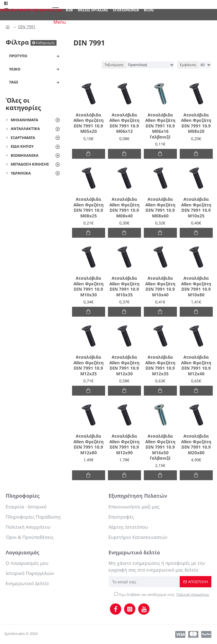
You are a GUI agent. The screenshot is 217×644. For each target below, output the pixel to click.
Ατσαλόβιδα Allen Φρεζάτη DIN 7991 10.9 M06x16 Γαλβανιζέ (160, 126)
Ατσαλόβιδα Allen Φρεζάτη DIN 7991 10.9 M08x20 (196, 123)
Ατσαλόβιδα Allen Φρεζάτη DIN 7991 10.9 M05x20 (89, 123)
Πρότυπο (18, 56)
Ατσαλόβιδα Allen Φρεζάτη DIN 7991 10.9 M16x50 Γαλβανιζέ (160, 447)
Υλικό (15, 69)
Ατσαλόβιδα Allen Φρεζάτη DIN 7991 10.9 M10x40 (160, 286)
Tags (14, 82)
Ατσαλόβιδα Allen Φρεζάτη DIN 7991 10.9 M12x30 (124, 365)
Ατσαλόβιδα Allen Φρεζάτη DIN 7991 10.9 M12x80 (89, 444)
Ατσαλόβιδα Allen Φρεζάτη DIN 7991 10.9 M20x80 (196, 444)
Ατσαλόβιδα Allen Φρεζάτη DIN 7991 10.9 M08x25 (89, 208)
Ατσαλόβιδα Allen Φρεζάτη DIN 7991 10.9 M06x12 (124, 123)
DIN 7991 (27, 27)
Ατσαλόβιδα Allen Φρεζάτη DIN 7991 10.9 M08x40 (124, 208)
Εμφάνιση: (188, 65)
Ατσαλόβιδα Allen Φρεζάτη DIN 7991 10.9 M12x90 (124, 444)
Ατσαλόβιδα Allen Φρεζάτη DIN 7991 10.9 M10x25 (196, 208)
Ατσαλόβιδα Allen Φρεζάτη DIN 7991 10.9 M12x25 (89, 365)
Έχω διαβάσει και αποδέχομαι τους (162, 595)
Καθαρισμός (45, 43)
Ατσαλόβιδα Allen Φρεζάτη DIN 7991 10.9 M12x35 (160, 365)
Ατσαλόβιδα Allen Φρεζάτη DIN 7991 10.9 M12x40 (196, 365)
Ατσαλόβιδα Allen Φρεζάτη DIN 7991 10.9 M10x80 (196, 286)
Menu (60, 22)
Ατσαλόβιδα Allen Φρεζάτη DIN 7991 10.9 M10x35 (124, 286)
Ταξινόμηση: (114, 65)
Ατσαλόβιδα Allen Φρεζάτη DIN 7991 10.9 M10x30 (89, 286)
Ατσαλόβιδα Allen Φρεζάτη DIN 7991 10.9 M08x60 (160, 208)
